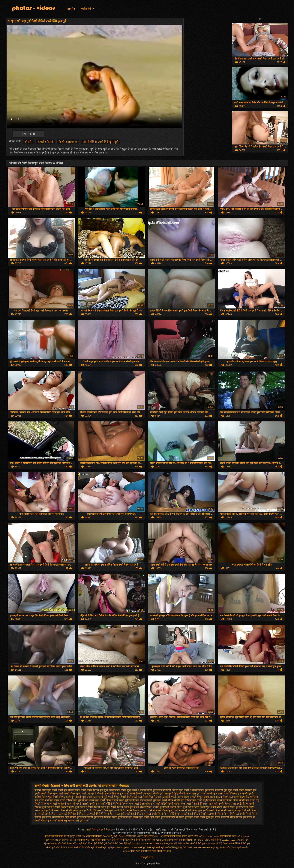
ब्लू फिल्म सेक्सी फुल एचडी (242, 800)
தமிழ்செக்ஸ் (243, 836)
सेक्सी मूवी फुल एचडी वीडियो (89, 840)
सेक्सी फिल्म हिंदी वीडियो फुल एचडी (69, 817)
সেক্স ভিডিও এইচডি (135, 836)
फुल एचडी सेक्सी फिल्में (131, 794)
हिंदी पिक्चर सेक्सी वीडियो (229, 844)
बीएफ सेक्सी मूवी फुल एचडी (153, 800)
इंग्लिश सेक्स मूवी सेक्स (54, 836)
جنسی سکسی (229, 840)
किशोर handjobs (68, 142)
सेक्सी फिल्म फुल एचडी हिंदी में (88, 814)
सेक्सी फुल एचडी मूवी (122, 817)
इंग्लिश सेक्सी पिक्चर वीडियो (176, 836)
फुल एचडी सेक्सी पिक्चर (240, 790)
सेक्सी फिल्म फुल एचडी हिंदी (59, 814)
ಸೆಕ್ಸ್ (48, 840)
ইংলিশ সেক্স (193, 836)
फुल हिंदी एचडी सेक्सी (172, 797)
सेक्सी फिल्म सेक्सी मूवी (145, 840)
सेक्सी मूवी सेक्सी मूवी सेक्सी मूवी (151, 847)
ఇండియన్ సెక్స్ (171, 847)
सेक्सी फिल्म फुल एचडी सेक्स (141, 810)
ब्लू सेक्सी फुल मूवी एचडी (70, 804)
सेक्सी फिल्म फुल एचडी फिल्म (99, 830)
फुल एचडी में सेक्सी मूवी (216, 790)
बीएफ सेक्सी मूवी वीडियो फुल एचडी (185, 800)
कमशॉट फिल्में (45, 142)
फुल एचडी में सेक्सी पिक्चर (166, 790)
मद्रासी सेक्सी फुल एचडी (94, 804)
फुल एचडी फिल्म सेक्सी (115, 790)
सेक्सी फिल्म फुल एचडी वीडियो (111, 810)
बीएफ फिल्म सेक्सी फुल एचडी (224, 797)
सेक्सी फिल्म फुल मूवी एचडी (117, 814)
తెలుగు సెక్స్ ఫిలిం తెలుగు (114, 836)
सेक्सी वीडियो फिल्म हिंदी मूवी (119, 844)
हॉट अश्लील (149, 836)
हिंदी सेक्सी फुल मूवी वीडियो (180, 840)
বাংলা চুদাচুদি (70, 836)
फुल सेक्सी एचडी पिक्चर (225, 794)
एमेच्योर (28, 142)
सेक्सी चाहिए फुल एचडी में (181, 804)
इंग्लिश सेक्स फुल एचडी (46, 790)
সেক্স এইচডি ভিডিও (202, 840)
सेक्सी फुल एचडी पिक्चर (99, 817)
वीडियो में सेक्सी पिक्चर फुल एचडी (122, 804)
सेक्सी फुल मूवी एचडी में (211, 817)
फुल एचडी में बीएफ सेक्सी (140, 790)
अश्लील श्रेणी (86, 9)
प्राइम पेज (71, 9)
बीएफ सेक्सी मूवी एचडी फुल (126, 800)
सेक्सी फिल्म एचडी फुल (99, 807)
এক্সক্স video (82, 836)
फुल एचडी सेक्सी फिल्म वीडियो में (103, 794)
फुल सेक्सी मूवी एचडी (82, 797)
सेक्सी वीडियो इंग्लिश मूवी (84, 847)
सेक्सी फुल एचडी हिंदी (143, 817)
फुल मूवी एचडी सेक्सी (202, 794)
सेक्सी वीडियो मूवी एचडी (161, 851)
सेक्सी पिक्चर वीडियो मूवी (72, 844)
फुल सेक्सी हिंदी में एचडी (150, 797)
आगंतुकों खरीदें (147, 857)
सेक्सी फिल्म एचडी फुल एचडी (125, 807)
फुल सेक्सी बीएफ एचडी (60, 797)
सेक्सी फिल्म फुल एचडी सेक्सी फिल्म (203, 810)
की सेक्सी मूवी (101, 847)
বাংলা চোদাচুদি (212, 844)
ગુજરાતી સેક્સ (130, 847)
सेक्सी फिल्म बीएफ (128, 840)
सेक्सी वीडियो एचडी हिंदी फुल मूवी (101, 142)
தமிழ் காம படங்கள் (209, 836)
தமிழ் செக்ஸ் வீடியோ (225, 847)
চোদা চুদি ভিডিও (177, 844)
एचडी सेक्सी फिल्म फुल (92, 790)
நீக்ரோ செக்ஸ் (139, 844)
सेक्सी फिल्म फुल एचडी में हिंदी (81, 810)
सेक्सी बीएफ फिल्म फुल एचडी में (239, 817)
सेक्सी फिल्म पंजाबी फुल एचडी (155, 807)
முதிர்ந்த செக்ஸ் (115, 847)
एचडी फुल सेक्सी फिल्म (69, 790)
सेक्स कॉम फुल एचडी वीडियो (154, 804)
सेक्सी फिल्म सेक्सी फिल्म (141, 851)
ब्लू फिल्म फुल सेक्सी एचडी (216, 800)
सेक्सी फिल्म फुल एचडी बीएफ (208, 807)
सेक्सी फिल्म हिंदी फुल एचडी (231, 814)
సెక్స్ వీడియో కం (185, 847)
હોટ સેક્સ (159, 836)
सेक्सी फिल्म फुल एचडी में (235, 807)
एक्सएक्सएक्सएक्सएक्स (203, 847)
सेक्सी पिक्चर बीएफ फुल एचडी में (71, 807)
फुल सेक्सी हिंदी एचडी (127, 797)
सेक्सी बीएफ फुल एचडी (46, 821)
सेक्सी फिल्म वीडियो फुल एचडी (172, 814)
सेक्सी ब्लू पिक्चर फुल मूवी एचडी (74, 821)
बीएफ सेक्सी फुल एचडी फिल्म (97, 800)
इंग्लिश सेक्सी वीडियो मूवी (195, 844)
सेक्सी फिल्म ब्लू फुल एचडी (144, 814)
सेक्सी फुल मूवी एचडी (189, 817)
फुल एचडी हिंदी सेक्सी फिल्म (178, 794)
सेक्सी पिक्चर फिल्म (228, 836)
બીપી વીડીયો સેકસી (64, 847)
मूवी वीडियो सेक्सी (95, 836)
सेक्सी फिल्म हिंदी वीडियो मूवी (95, 844)
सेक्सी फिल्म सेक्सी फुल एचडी (202, 814)
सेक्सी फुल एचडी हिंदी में (166, 817)
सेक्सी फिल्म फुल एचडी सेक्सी (170, 810)
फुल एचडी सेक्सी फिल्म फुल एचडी (70, 794)
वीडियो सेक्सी (216, 840)
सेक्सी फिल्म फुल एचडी (181, 807)
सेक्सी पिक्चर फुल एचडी (206, 804)
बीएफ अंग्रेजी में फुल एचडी (196, 797)
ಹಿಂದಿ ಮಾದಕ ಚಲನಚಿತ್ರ (158, 844)
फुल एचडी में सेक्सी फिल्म (192, 790)
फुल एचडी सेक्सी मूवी (153, 794)
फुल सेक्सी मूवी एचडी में (104, 797)
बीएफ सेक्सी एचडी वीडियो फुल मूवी (64, 800)
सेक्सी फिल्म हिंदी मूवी (110, 840)
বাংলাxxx (54, 840)
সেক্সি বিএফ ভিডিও (68, 840)
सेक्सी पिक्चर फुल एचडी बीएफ (233, 804)
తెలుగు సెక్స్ (56, 844)
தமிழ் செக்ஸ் (162, 840)
